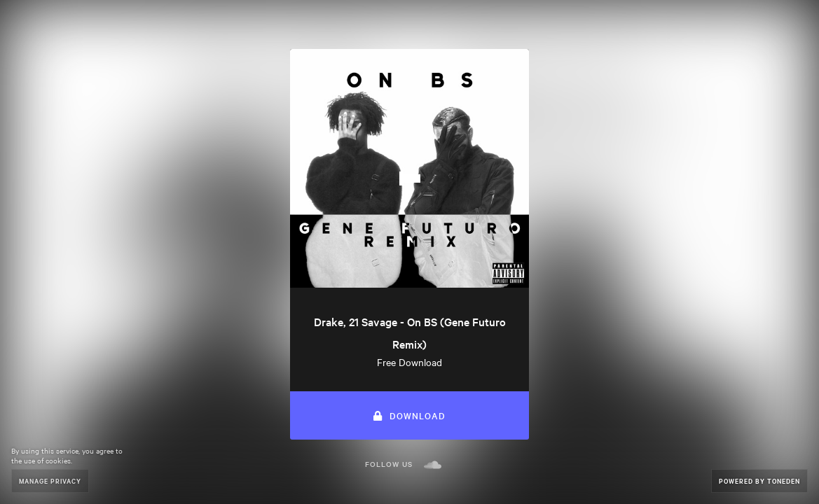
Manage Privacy (50, 481)
